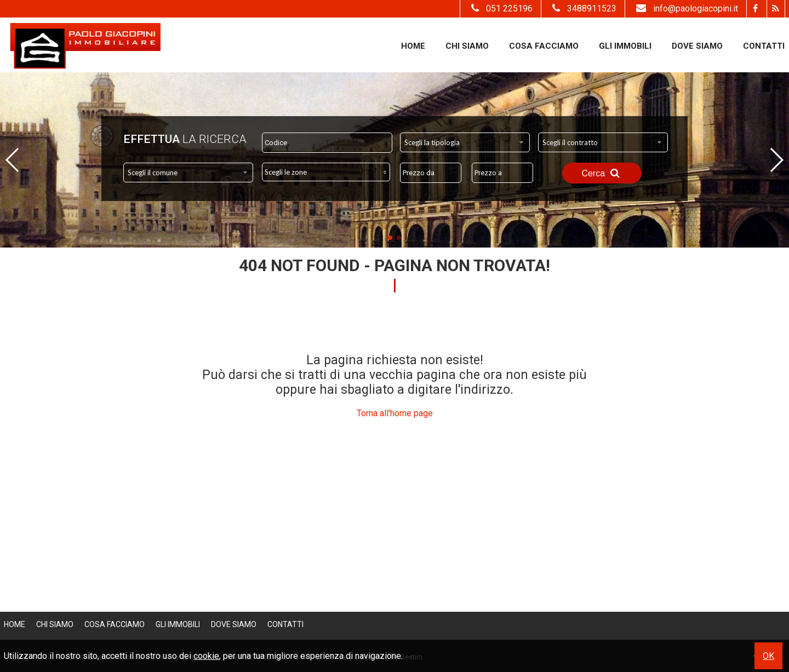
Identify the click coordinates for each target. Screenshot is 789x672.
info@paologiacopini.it (686, 8)
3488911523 (583, 8)
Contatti (764, 46)
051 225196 (501, 8)
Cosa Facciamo (544, 46)
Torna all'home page (395, 413)
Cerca (602, 173)
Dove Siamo (697, 46)
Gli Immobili (625, 46)
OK (768, 656)
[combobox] (465, 142)
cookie (206, 656)
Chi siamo (467, 46)
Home (413, 46)
